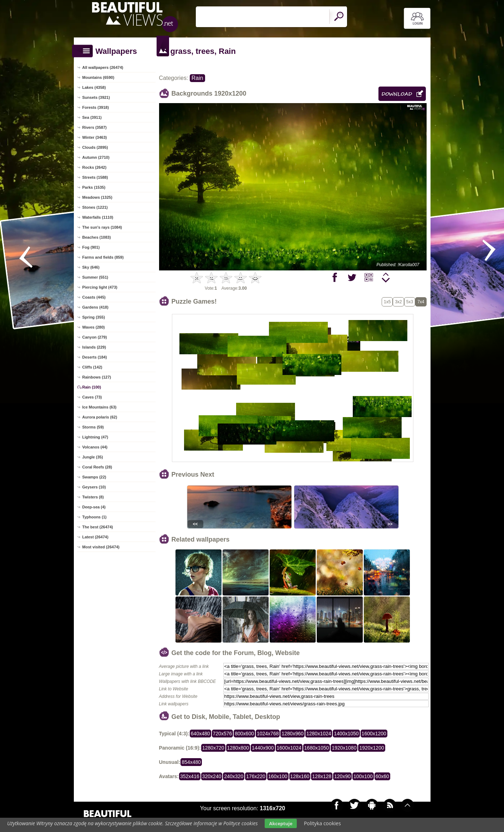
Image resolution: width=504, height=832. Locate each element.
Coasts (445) (94, 297)
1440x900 (263, 748)
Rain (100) (92, 387)
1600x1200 (374, 734)
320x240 (212, 776)
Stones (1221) (95, 207)
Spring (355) (94, 317)
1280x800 (238, 748)
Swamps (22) (94, 477)
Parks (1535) (94, 187)
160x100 (278, 776)
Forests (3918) (96, 107)
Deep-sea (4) (94, 507)
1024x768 (268, 734)
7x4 (421, 302)
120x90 (342, 776)
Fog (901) (91, 247)
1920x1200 (371, 748)
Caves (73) (92, 397)
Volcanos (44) (95, 447)
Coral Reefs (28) (97, 467)
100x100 (363, 776)
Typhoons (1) (95, 517)
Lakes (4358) (94, 87)
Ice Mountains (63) (100, 407)
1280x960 (292, 734)
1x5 (387, 302)
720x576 (223, 734)
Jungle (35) (93, 457)
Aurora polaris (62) (100, 417)
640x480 (200, 734)
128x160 (300, 776)
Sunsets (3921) (96, 97)
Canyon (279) (95, 337)
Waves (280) (94, 327)
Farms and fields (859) (103, 257)
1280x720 (213, 748)
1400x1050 (346, 734)
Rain (197, 78)
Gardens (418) (95, 307)
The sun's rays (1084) (102, 227)
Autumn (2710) (96, 157)
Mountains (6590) (98, 77)
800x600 (244, 734)
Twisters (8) (93, 497)
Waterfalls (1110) (98, 217)
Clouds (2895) (95, 147)
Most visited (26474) (101, 547)
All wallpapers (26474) (103, 67)
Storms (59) (93, 427)
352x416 (190, 776)
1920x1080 (344, 748)
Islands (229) (94, 347)
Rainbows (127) (97, 377)
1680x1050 (317, 748)
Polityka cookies (322, 823)
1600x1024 (289, 748)
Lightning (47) (95, 437)
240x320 (234, 776)
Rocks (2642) (95, 167)
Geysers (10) (94, 487)
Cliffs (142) (92, 367)
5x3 (410, 302)
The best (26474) (98, 527)
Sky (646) (91, 267)
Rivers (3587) (95, 127)
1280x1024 (319, 734)
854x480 (191, 762)
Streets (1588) (95, 177)
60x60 (382, 776)
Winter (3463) (95, 137)
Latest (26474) (95, 537)
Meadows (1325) (97, 197)
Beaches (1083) (97, 237)
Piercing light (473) (100, 287)
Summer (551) (95, 277)
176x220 (256, 776)
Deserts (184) (95, 357)
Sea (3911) (92, 117)
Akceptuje (281, 823)
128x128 (322, 776)
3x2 (398, 302)
